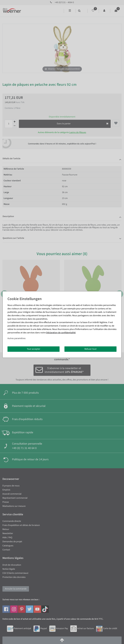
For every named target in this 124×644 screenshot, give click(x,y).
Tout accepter (34, 349)
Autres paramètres (17, 338)
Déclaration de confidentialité (61, 333)
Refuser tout (90, 349)
